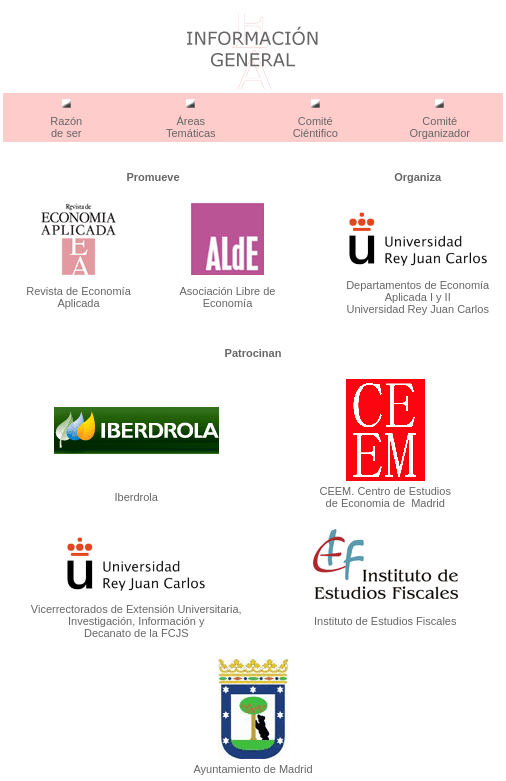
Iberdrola (136, 497)
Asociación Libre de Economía (227, 297)
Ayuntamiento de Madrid (252, 769)
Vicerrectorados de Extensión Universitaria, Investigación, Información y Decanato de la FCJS (136, 621)
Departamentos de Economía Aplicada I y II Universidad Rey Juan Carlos (417, 297)
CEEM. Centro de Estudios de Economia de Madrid (384, 497)
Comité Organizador (439, 127)
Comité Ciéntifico (315, 127)
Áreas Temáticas (191, 127)
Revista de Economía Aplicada (78, 297)
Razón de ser (66, 127)
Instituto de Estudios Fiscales (385, 621)
